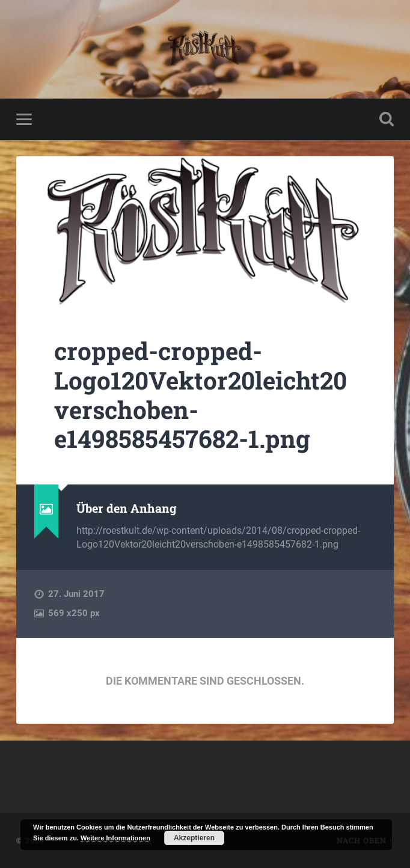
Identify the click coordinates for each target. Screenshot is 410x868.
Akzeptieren (194, 838)
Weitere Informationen (115, 838)
